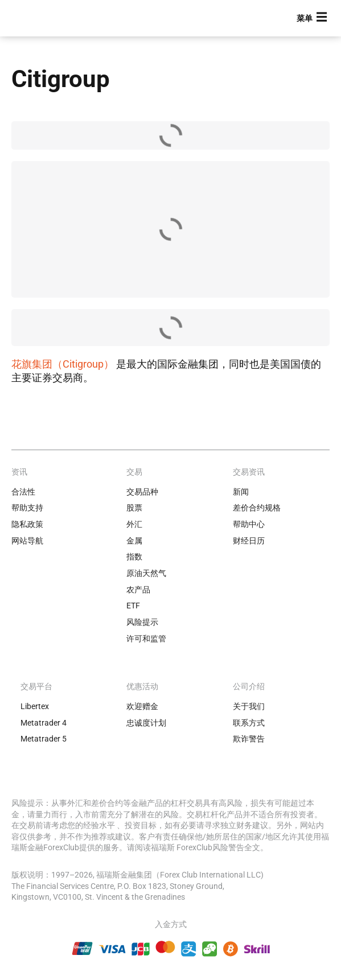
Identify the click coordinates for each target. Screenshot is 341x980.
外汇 (134, 524)
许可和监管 (146, 639)
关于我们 (249, 706)
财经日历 (249, 541)
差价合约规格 (257, 508)
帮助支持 (27, 508)
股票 (134, 508)
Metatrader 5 (44, 739)
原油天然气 (146, 573)
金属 (134, 541)
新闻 (241, 492)
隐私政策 (27, 524)
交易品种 (142, 492)
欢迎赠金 (142, 706)
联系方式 (249, 723)
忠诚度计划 (146, 723)
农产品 (138, 590)
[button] (313, 18)
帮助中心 (249, 524)
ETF (133, 606)
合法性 (23, 492)
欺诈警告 (249, 739)
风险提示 (142, 622)
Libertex (35, 706)
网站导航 (27, 541)
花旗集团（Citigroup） (63, 364)
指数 (134, 557)
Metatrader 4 (44, 723)
